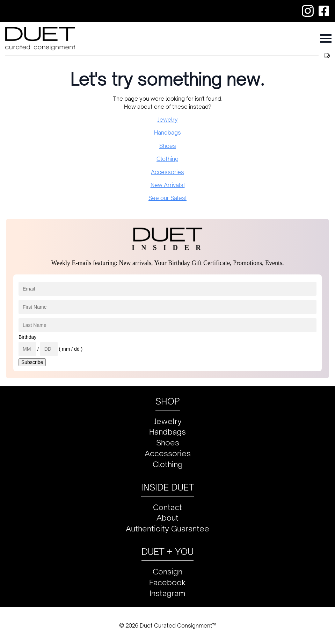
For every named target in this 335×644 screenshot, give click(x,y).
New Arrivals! (168, 185)
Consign (167, 571)
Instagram (167, 593)
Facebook (167, 582)
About (167, 518)
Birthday (27, 337)
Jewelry (168, 120)
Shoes (168, 146)
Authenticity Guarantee (167, 528)
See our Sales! (167, 198)
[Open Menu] (326, 38)
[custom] (308, 11)
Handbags (167, 133)
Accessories (167, 172)
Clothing (167, 159)
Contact (167, 507)
